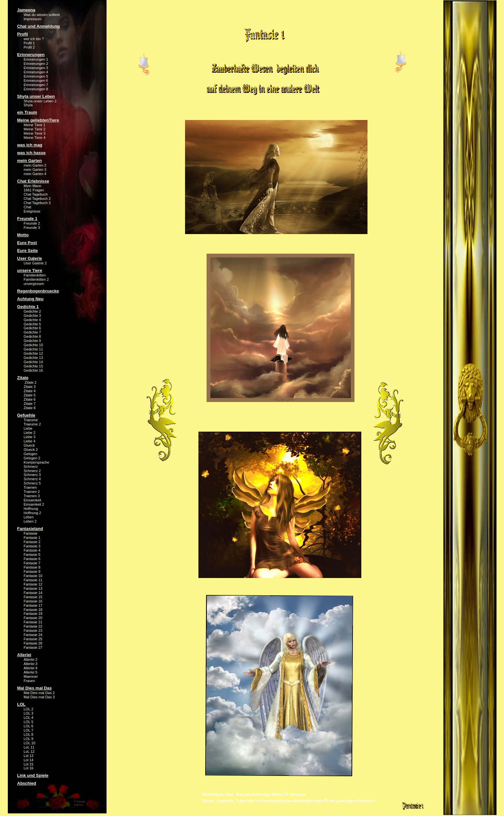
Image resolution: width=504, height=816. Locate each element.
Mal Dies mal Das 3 (39, 697)
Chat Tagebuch (36, 194)
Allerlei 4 (31, 668)
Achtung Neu (30, 299)
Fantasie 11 (33, 580)
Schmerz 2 (32, 471)
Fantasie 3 (32, 546)
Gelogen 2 (32, 458)
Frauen (29, 681)
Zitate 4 (30, 391)
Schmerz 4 (32, 479)
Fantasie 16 (33, 601)
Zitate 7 (30, 404)
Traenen (30, 487)
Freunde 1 (27, 219)
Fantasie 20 (33, 618)
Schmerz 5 (32, 483)
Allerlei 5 (31, 672)
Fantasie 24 (33, 635)
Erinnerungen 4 (36, 72)
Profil (23, 34)
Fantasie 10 (33, 576)
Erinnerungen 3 (36, 68)
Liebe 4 (30, 441)
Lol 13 (29, 756)
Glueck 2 (31, 450)
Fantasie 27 (33, 647)
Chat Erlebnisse (33, 181)
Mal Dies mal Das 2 (39, 693)
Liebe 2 (30, 433)
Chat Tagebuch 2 (37, 199)
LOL (22, 704)
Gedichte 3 (32, 316)
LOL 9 (29, 739)
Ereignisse (32, 211)
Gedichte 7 (32, 332)
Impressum (33, 19)
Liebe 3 (30, 437)
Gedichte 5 (32, 324)
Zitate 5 (30, 395)
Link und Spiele (33, 775)
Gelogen (31, 454)
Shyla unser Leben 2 (40, 101)
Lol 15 (29, 764)
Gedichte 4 (32, 320)
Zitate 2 (30, 382)
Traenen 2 (32, 492)
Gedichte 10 (33, 345)
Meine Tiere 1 (35, 125)
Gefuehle (26, 415)
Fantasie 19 (33, 614)
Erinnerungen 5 (36, 76)
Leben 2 (30, 521)
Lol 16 (29, 768)
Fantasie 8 (32, 567)
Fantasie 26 (33, 643)
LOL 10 (30, 743)
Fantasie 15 (33, 597)
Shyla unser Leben (36, 96)
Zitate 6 (30, 399)
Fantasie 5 (32, 555)
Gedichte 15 (33, 366)
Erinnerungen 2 (36, 64)
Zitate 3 (30, 387)
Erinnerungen (31, 55)
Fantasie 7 (32, 563)
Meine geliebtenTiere (38, 120)
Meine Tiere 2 (35, 129)
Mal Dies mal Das (35, 688)
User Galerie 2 (35, 263)
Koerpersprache (36, 462)
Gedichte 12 (33, 353)
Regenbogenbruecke (38, 291)
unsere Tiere (30, 270)
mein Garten (30, 161)
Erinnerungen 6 (36, 81)
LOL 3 (29, 713)
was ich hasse (31, 153)
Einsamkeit (33, 500)
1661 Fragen (34, 190)
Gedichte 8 (32, 336)
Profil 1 (29, 43)
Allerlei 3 (31, 664)
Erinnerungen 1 (36, 59)
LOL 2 (29, 709)
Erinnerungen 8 (36, 89)
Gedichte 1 (28, 307)
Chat (28, 207)
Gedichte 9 (32, 341)
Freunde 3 (32, 228)
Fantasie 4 (32, 550)
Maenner (31, 676)
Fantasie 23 (33, 631)
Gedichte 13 (33, 358)
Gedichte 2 (32, 311)
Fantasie (31, 533)
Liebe (28, 428)
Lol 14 (29, 760)
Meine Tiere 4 (35, 138)
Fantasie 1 (32, 538)
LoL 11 (29, 747)
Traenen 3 (32, 496)
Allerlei (24, 655)
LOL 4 (29, 718)
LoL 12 (29, 751)
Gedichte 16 (33, 370)
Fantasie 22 (33, 626)
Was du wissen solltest (42, 15)
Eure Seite (28, 251)
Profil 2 (29, 47)
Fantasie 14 (33, 593)
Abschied (27, 783)
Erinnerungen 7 (36, 85)
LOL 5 (29, 722)
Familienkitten (35, 275)
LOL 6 (29, 726)
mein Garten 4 (35, 174)
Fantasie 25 (33, 639)
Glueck (29, 445)
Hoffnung (31, 509)
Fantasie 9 (32, 571)
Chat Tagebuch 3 (37, 203)
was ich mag (30, 145)
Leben (29, 517)
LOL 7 (29, 730)
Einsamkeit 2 (34, 504)
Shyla (28, 105)
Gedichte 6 (32, 328)
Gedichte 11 (33, 349)
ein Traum (27, 112)
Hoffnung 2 (33, 513)
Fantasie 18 (33, 610)
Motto (23, 235)
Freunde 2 (32, 223)
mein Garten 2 (35, 165)
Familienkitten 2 (36, 279)
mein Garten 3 (35, 170)
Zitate (23, 378)
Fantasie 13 (33, 588)
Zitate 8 (30, 408)
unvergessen (34, 284)
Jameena (26, 10)
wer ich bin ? (34, 39)
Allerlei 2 (31, 660)
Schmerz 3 (32, 475)
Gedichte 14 (33, 362)
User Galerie (30, 258)
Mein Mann (33, 186)
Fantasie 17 (33, 605)
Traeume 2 (32, 424)
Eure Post (27, 243)
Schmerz (31, 467)
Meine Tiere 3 (35, 133)
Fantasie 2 (32, 542)
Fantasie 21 (33, 622)
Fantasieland (30, 529)
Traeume (31, 420)
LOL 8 (29, 734)
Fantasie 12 (33, 584)
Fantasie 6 (32, 559)
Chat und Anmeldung (39, 26)
